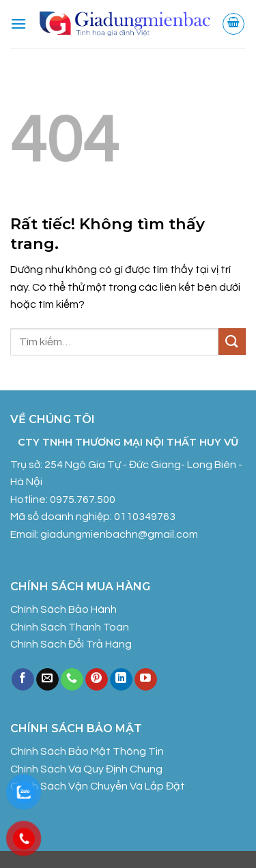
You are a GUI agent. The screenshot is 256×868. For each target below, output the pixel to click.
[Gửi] (232, 342)
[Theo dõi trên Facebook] (23, 680)
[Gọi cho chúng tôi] (72, 680)
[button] (18, 24)
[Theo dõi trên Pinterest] (97, 680)
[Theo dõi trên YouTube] (146, 680)
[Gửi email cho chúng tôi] (47, 680)
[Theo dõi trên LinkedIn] (121, 680)
